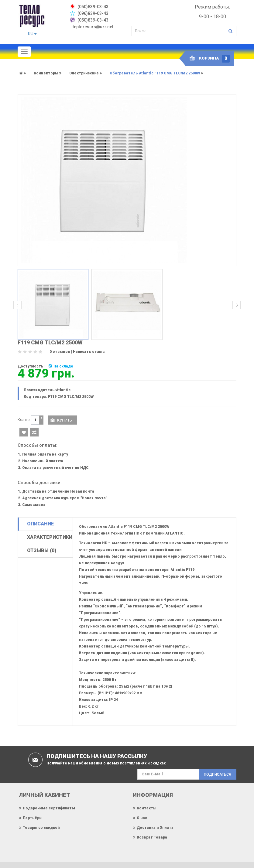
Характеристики (50, 537)
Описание (41, 524)
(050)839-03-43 (93, 20)
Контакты (147, 808)
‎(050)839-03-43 (93, 7)
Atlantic (63, 390)
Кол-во (24, 420)
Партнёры (33, 818)
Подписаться (218, 774)
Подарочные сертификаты (49, 808)
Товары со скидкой (41, 827)
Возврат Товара (152, 837)
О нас (142, 818)
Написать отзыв (89, 352)
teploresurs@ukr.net (93, 27)
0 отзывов (60, 352)
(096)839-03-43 (93, 13)
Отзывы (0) (42, 550)
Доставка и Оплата (155, 827)
